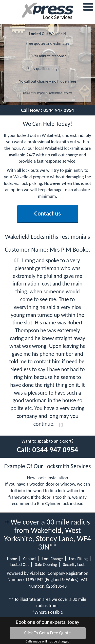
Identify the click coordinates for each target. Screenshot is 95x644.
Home (12, 559)
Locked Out (20, 565)
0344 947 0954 (59, 110)
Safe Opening (46, 565)
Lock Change (53, 559)
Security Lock (74, 565)
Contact (30, 559)
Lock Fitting (78, 559)
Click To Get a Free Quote (48, 633)
